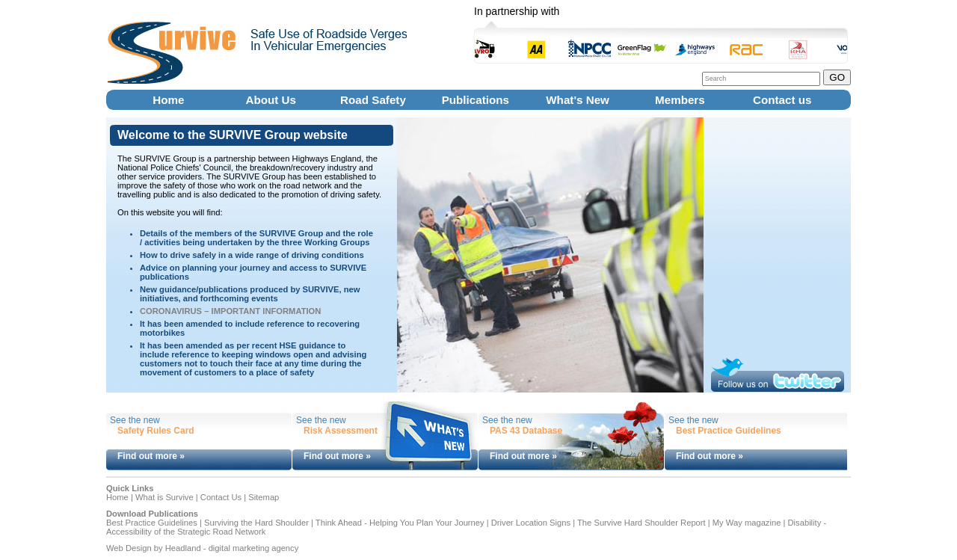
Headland (183, 548)
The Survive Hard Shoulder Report (641, 523)
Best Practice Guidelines (729, 431)
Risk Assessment (341, 431)
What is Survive (164, 497)
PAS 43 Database (526, 431)
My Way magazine (747, 523)
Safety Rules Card (156, 431)
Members (680, 100)
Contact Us (221, 497)
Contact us (782, 100)
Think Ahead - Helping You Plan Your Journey (400, 523)
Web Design (129, 548)
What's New (578, 100)
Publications (475, 100)
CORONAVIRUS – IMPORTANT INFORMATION (230, 311)
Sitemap (264, 497)
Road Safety (373, 100)
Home (169, 100)
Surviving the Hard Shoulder (256, 523)
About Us (271, 100)
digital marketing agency (254, 548)
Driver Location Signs (531, 523)
